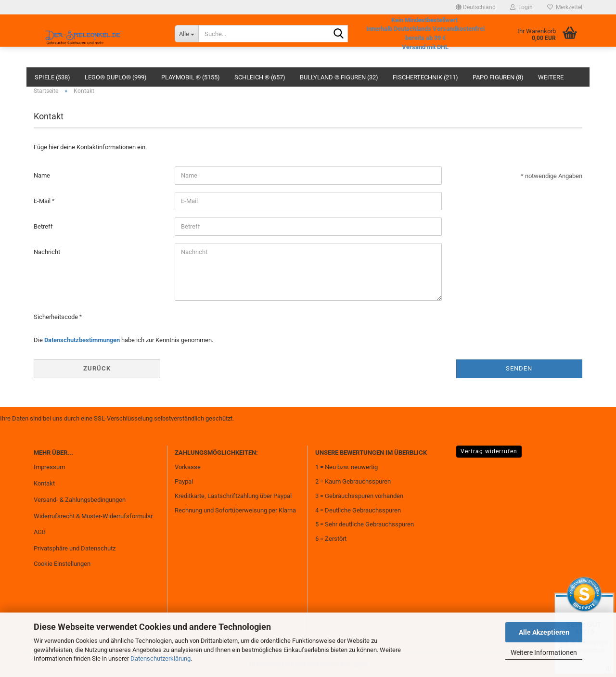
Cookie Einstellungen (62, 564)
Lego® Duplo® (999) (116, 77)
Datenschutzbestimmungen (82, 340)
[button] (476, 7)
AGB (40, 532)
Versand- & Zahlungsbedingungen (80, 500)
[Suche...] (186, 34)
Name (42, 175)
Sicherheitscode (57, 317)
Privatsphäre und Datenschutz (75, 548)
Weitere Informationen (544, 652)
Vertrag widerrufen (489, 451)
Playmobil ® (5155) (191, 77)
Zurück (97, 368)
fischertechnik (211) (425, 77)
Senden (519, 368)
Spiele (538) (52, 77)
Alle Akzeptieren (544, 632)
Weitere (551, 77)
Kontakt (44, 483)
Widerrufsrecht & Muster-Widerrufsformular (93, 516)
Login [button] (521, 7)
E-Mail (43, 201)
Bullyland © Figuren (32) (339, 77)
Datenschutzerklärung (160, 658)
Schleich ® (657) (260, 77)
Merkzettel (565, 7)
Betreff (43, 226)
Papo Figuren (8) (498, 77)
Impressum (49, 467)
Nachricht (47, 252)
